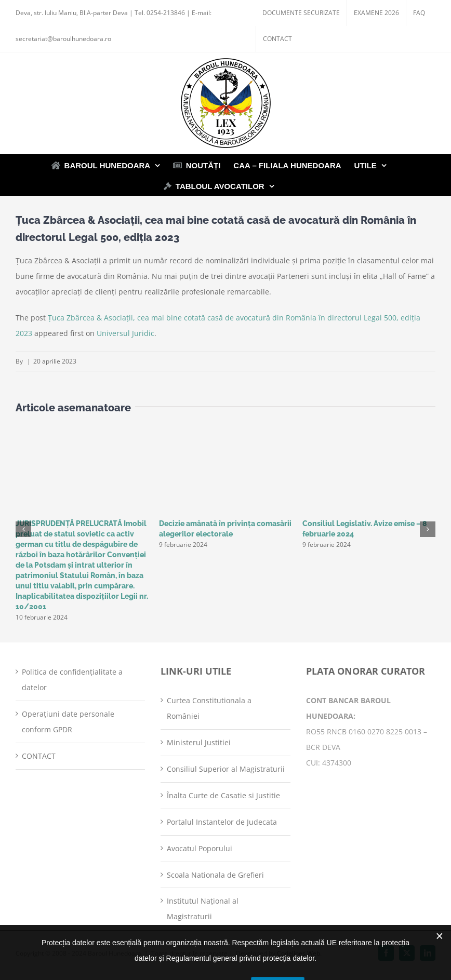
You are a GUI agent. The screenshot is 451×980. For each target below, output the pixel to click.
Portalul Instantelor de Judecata (222, 822)
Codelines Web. (299, 953)
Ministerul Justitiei (199, 742)
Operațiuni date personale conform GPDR (68, 722)
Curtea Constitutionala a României (209, 708)
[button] (23, 529)
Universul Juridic (125, 333)
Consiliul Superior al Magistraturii (226, 769)
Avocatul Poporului (200, 848)
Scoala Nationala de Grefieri (215, 875)
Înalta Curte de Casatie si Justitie (223, 795)
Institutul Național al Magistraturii (203, 909)
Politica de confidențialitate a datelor (72, 680)
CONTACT (39, 756)
